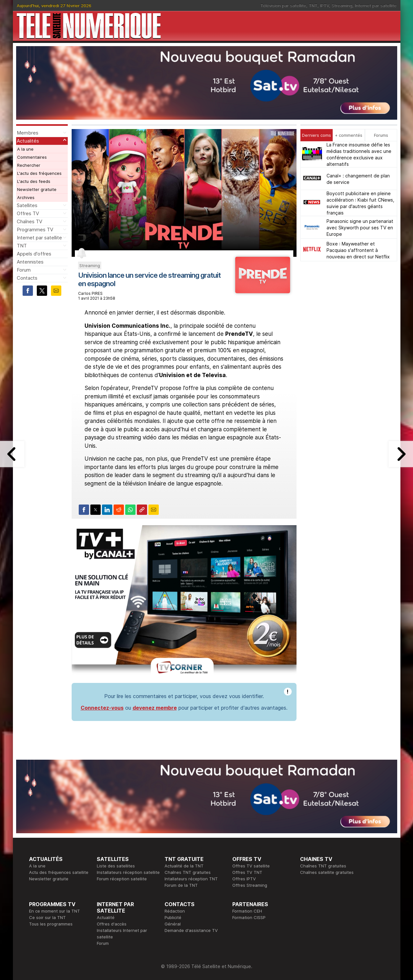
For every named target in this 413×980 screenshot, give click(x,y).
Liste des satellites (116, 866)
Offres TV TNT (247, 872)
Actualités (28, 141)
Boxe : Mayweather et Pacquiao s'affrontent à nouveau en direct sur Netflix (358, 250)
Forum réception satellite (122, 879)
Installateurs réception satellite (128, 872)
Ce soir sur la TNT (47, 917)
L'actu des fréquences (39, 173)
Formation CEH (247, 911)
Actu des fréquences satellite (59, 872)
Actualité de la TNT (184, 866)
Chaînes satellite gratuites (327, 872)
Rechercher (29, 165)
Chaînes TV (30, 221)
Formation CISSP (249, 917)
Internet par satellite (376, 5)
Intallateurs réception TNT (191, 879)
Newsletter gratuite (37, 189)
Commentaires (32, 157)
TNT (313, 5)
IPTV (325, 5)
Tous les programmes (51, 924)
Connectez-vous (102, 708)
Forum (24, 270)
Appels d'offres (34, 254)
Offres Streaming (250, 885)
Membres (28, 133)
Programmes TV (35, 230)
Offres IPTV (244, 879)
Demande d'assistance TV (191, 930)
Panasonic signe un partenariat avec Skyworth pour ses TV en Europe (360, 228)
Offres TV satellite (251, 866)
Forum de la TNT (181, 885)
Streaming (342, 5)
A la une (25, 149)
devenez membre (155, 708)
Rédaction (175, 911)
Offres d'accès (112, 924)
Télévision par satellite (283, 5)
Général (173, 924)
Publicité (173, 917)
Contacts (27, 278)
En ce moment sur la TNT (55, 911)
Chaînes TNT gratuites (188, 872)
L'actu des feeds (34, 181)
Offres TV (28, 213)
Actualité (106, 917)
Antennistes (30, 262)
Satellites (27, 205)
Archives (26, 197)
